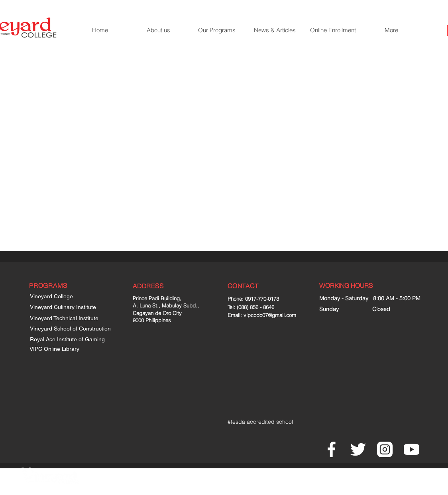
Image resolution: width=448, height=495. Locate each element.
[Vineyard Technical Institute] (70, 319)
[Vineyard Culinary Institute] (70, 307)
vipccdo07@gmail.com (270, 315)
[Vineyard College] (56, 297)
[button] (216, 30)
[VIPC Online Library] (60, 349)
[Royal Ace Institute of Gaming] (70, 340)
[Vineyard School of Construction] (73, 329)
